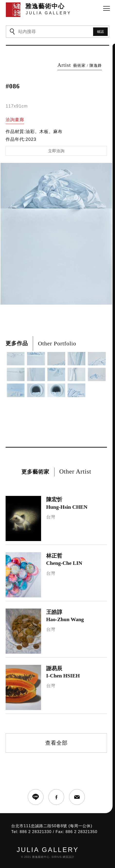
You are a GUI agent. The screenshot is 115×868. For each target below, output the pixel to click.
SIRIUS (57, 857)
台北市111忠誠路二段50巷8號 (39, 826)
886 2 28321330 (36, 832)
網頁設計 (69, 857)
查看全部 (56, 743)
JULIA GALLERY (48, 850)
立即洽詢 (56, 151)
